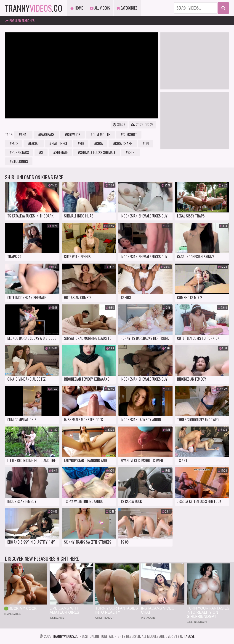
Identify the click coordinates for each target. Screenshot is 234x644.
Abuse (190, 636)
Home (77, 8)
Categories (127, 8)
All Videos (100, 8)
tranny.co (34, 8)
